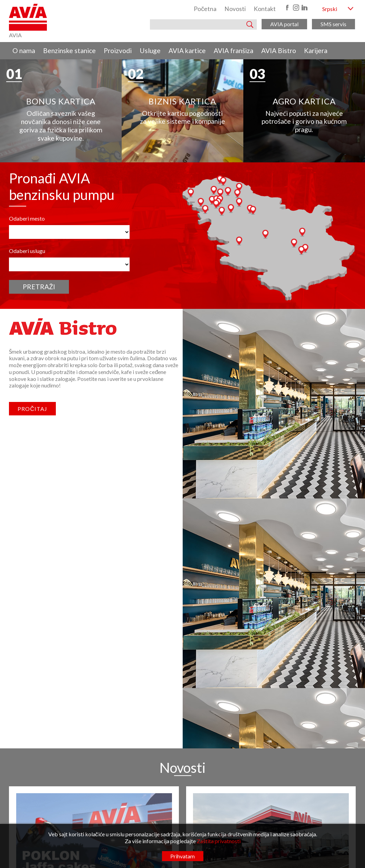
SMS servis (333, 24)
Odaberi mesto (27, 218)
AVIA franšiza (234, 51)
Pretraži (39, 287)
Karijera (316, 51)
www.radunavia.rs (151, 722)
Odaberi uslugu (27, 251)
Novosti (235, 9)
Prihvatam (182, 856)
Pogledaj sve (182, 647)
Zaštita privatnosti (219, 841)
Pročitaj (32, 409)
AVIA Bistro (279, 51)
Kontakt (265, 9)
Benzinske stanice (69, 51)
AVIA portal (284, 24)
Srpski (330, 9)
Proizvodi (118, 51)
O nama (24, 51)
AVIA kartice (187, 51)
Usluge (150, 51)
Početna (205, 9)
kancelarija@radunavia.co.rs (160, 715)
